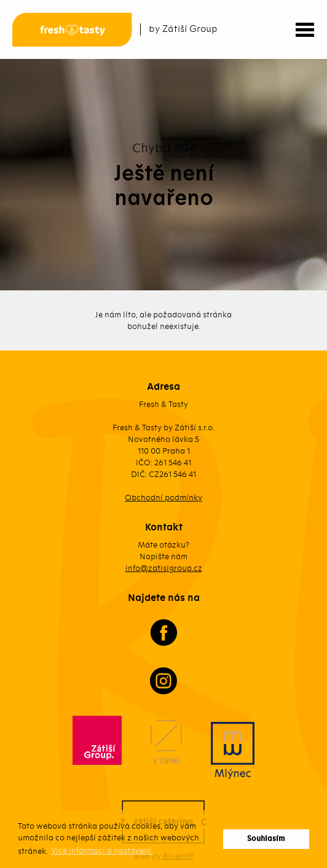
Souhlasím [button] (266, 839)
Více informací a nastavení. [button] (102, 851)
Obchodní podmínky (163, 498)
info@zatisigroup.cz (164, 568)
